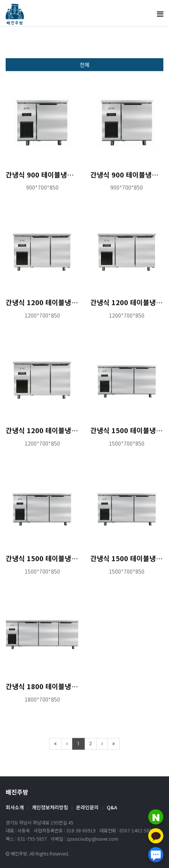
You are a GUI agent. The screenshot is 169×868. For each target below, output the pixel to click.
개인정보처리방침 (50, 807)
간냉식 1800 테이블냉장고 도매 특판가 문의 (70, 690)
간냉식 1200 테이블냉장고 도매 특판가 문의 (70, 306)
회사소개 (15, 807)
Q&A (112, 807)
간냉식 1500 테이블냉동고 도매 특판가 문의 (70, 562)
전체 (85, 68)
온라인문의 (87, 807)
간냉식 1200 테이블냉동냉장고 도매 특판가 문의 (77, 434)
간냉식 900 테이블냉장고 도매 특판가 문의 (68, 178)
